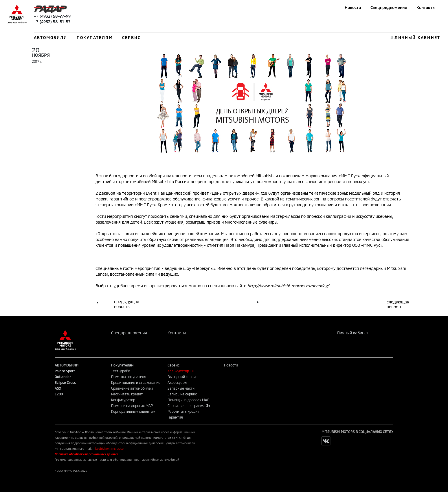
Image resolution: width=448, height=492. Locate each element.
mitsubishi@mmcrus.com (109, 449)
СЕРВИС (132, 37)
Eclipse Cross (65, 382)
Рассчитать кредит (127, 394)
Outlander (63, 377)
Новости (353, 7)
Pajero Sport (65, 371)
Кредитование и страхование (136, 382)
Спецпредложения (389, 7)
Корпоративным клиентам (133, 411)
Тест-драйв (121, 371)
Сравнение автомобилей (132, 388)
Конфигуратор (123, 400)
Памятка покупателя (129, 377)
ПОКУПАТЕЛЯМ (95, 37)
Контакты (426, 7)
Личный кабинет (353, 333)
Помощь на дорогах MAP (132, 406)
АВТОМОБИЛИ (51, 37)
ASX (58, 388)
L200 (59, 394)
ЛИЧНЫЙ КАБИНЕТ (417, 37)
